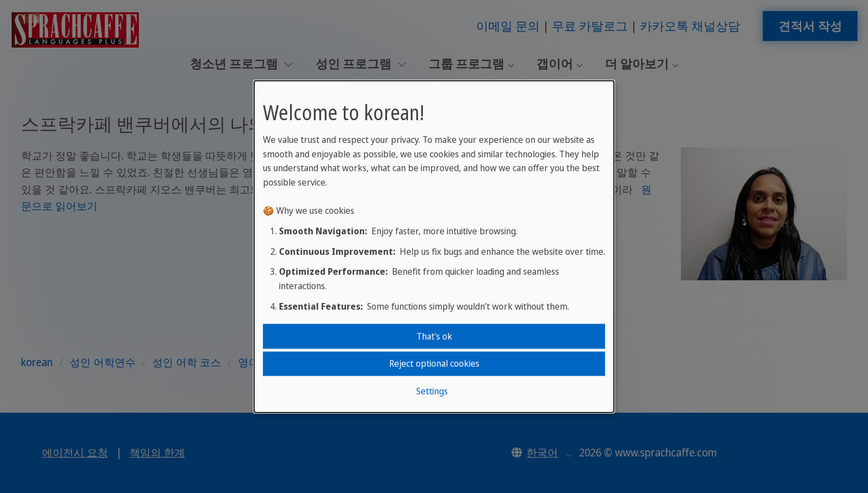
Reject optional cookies (434, 363)
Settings (432, 391)
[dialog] (434, 247)
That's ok (434, 336)
